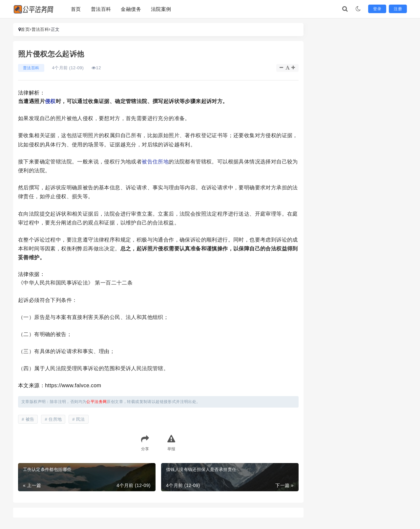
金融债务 (131, 9)
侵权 (50, 101)
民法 (81, 419)
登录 (377, 9)
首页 (76, 9)
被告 (147, 162)
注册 (398, 9)
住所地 (161, 162)
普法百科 (101, 9)
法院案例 (161, 9)
